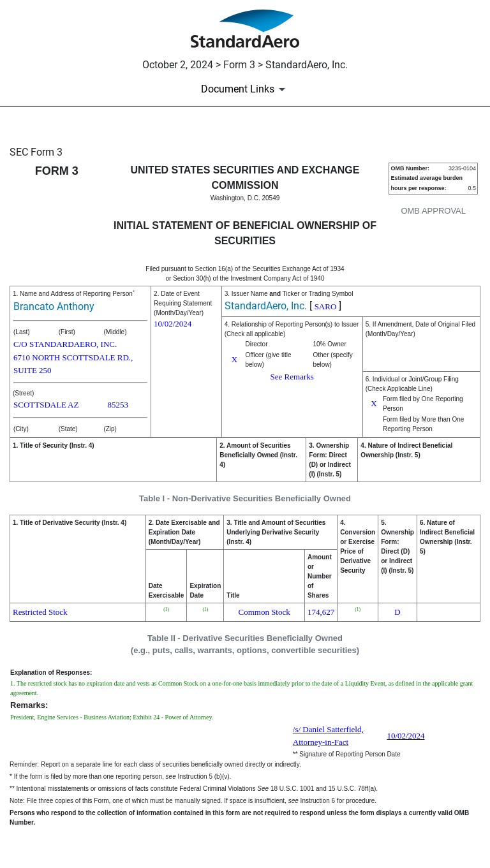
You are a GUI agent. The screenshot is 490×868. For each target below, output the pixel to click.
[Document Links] (245, 89)
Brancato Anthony (54, 306)
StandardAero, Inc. (266, 306)
